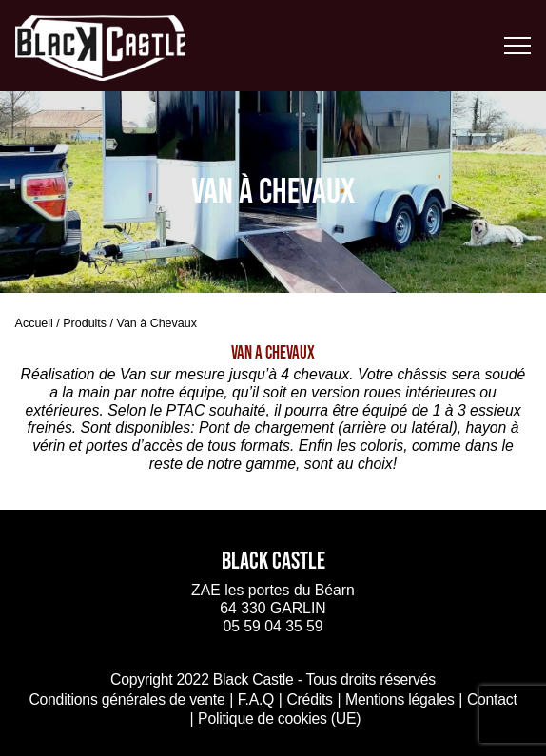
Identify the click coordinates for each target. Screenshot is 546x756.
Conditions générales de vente (127, 699)
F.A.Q (256, 699)
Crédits (309, 699)
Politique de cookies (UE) (279, 718)
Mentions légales (400, 699)
